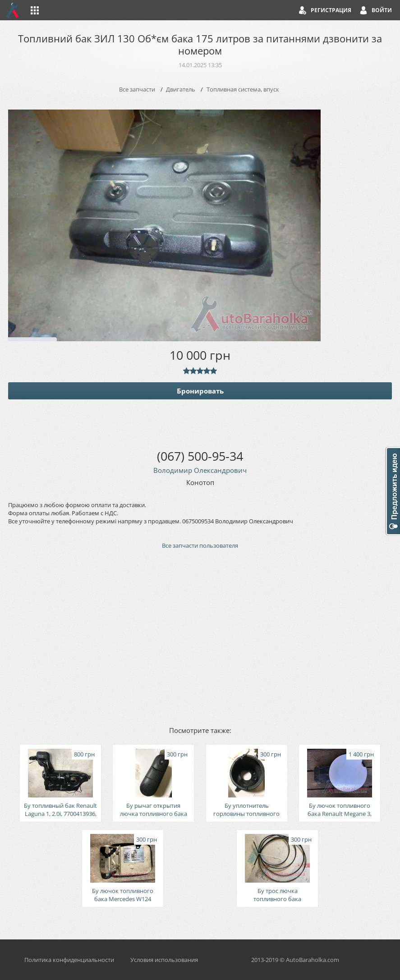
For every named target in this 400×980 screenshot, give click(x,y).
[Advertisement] (200, 637)
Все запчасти (137, 89)
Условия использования (164, 960)
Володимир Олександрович (200, 470)
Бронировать (200, 391)
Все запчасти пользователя (200, 545)
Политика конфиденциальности (69, 960)
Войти (382, 10)
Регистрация (331, 10)
